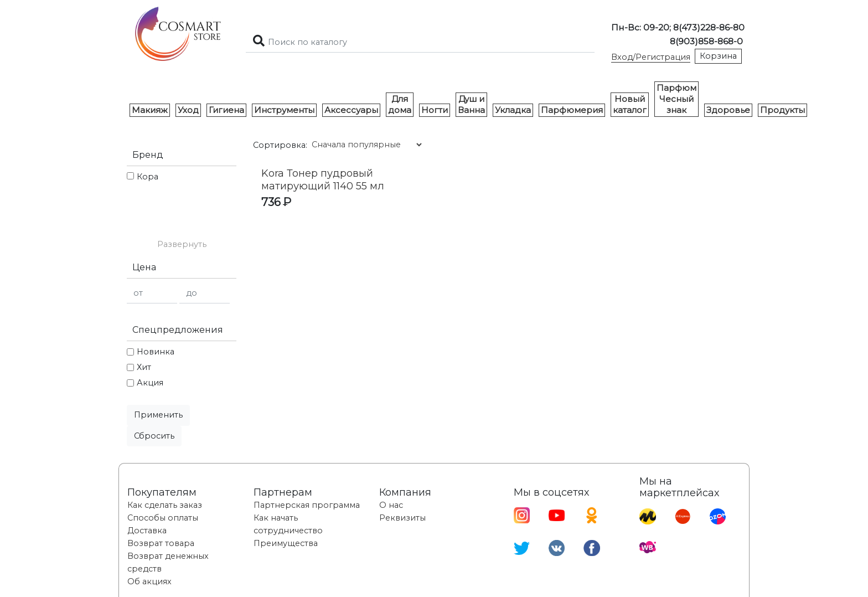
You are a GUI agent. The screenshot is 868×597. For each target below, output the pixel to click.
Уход (188, 110)
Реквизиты (402, 518)
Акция (150, 383)
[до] (205, 293)
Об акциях (149, 581)
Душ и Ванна (471, 104)
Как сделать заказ (165, 505)
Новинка (156, 352)
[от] (152, 293)
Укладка (513, 110)
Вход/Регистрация (651, 57)
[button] (182, 245)
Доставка (147, 531)
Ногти (435, 110)
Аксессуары (351, 110)
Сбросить (154, 436)
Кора (148, 177)
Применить (158, 415)
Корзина (718, 56)
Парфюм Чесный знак (676, 99)
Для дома (400, 104)
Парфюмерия (572, 110)
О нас (391, 505)
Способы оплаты (163, 518)
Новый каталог (630, 104)
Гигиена (226, 110)
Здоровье (728, 110)
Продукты (782, 110)
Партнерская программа (307, 505)
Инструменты (284, 110)
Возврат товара (161, 543)
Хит (144, 367)
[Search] (420, 42)
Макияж (150, 110)
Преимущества (286, 543)
